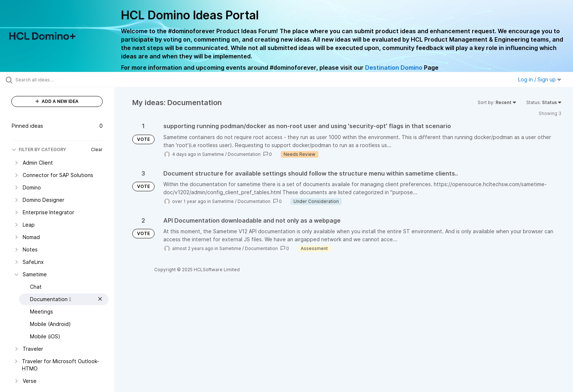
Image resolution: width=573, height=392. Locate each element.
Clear (97, 149)
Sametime (213, 154)
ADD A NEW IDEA (57, 101)
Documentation (244, 154)
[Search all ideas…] (67, 80)
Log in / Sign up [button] (540, 79)
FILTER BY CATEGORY (39, 149)
